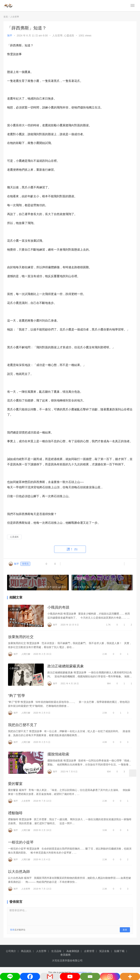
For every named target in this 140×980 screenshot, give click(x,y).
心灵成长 (14, 537)
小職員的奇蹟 (58, 607)
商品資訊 (26, 953)
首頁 (6, 17)
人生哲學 (57, 35)
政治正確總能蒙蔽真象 (66, 667)
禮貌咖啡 (15, 815)
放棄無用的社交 (21, 637)
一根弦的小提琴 (21, 844)
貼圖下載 (119, 953)
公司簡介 (11, 953)
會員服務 (65, 957)
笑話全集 (104, 953)
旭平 (10, 35)
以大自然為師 (19, 874)
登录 (12, 932)
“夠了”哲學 (16, 696)
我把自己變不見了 (23, 726)
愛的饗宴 (15, 785)
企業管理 (89, 953)
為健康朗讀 (73, 953)
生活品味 (56, 953)
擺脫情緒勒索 (58, 755)
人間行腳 (14, 609)
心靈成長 (69, 35)
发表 (125, 932)
